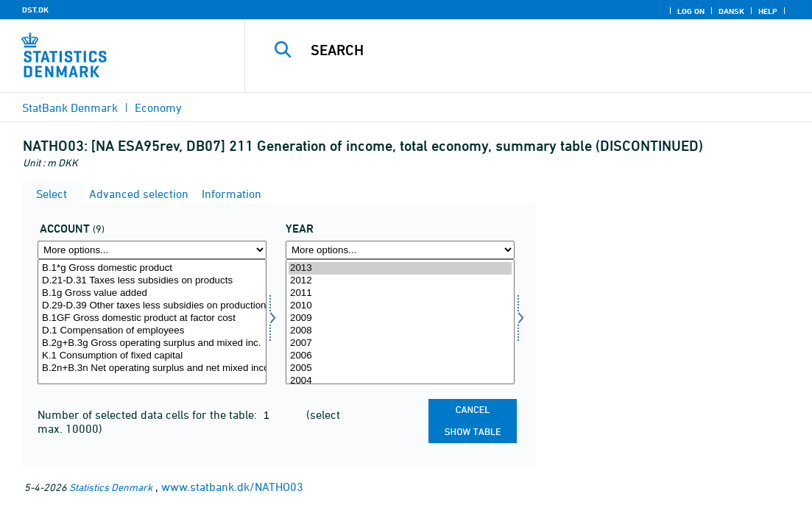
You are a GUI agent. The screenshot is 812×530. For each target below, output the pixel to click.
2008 (400, 331)
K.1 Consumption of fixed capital (152, 356)
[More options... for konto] (152, 250)
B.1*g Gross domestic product (152, 268)
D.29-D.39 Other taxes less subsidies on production (152, 306)
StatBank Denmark (70, 107)
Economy (158, 107)
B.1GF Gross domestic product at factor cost (152, 318)
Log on (691, 11)
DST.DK (35, 10)
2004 (400, 381)
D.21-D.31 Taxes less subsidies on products (152, 281)
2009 (400, 318)
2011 (400, 293)
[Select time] (400, 322)
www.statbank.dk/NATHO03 (232, 487)
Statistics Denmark (111, 487)
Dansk (731, 11)
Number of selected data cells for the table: (149, 414)
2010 (400, 306)
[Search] (529, 50)
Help (768, 11)
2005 (400, 368)
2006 (400, 356)
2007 (400, 343)
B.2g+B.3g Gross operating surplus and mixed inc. (152, 343)
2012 (400, 281)
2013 (400, 268)
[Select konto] (152, 322)
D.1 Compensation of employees (152, 331)
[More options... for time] (400, 250)
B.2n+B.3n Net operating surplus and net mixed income (152, 368)
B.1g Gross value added (152, 293)
